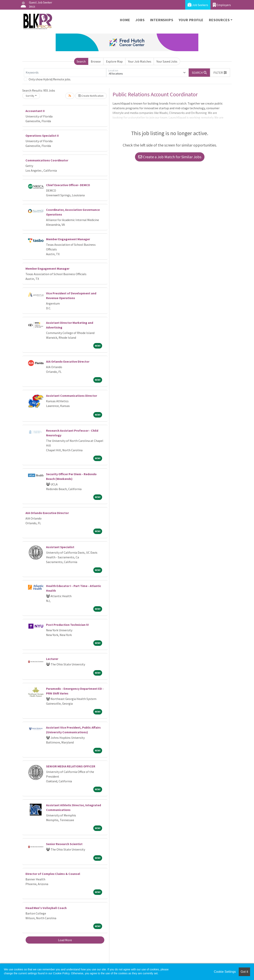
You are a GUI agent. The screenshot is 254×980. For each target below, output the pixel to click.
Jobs (140, 20)
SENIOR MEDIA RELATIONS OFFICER (71, 766)
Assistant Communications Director (72, 396)
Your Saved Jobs (167, 61)
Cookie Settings (225, 972)
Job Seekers (198, 5)
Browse (96, 61)
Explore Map (114, 61)
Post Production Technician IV (67, 625)
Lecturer (52, 659)
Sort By (30, 96)
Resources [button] (219, 20)
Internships (162, 20)
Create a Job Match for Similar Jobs (170, 157)
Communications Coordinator (47, 160)
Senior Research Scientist (64, 844)
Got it (244, 972)
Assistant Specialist (60, 547)
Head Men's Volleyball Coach (46, 908)
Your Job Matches (140, 61)
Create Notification (91, 96)
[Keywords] (65, 73)
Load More (65, 940)
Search (81, 61)
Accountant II (35, 111)
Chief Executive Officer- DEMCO (68, 185)
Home (125, 20)
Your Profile (191, 20)
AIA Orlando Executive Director (68, 361)
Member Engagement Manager (68, 239)
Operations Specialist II (42, 136)
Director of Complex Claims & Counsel (53, 874)
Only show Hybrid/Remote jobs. (50, 79)
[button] (220, 73)
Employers (222, 5)
